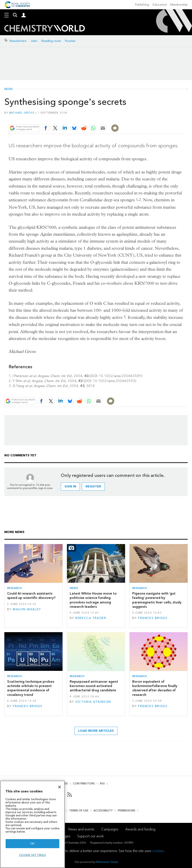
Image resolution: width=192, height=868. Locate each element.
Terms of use (79, 810)
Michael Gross (22, 113)
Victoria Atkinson (93, 702)
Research (15, 588)
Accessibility (103, 810)
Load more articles (96, 731)
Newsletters (18, 41)
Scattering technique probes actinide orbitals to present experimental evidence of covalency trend (31, 688)
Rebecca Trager (91, 618)
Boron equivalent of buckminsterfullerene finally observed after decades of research (155, 688)
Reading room (51, 41)
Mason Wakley (27, 609)
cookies (158, 851)
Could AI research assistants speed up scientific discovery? (31, 596)
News (9, 89)
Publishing (142, 5)
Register (93, 486)
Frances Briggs (153, 618)
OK (32, 843)
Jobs (34, 41)
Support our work (90, 836)
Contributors (84, 783)
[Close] (60, 787)
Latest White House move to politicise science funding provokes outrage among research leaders (93, 600)
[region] (32, 824)
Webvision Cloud (107, 862)
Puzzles (70, 41)
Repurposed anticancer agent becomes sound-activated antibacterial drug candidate (94, 686)
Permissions (127, 810)
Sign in (70, 486)
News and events (81, 829)
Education (160, 5)
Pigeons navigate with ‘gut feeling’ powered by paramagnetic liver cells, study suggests (157, 600)
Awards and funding (140, 829)
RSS (102, 783)
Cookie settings (33, 855)
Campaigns (110, 829)
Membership (179, 5)
